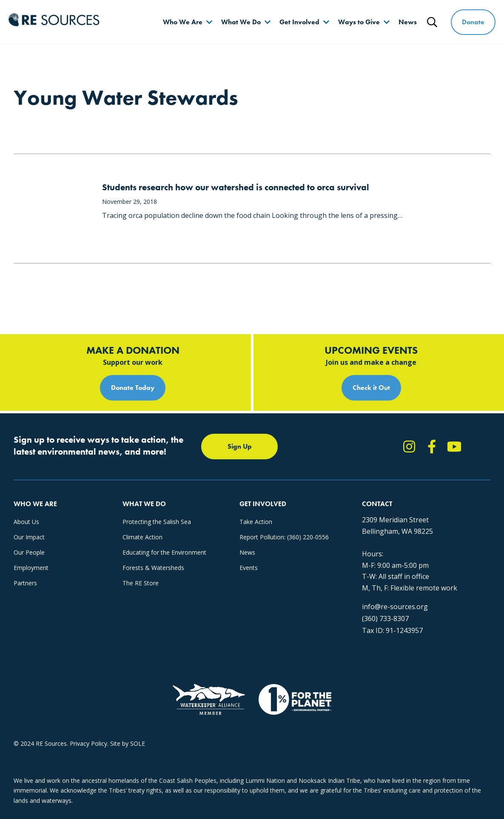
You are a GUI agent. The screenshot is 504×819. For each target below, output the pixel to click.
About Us (26, 522)
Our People (29, 552)
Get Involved (299, 22)
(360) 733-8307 (385, 619)
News (408, 22)
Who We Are (183, 22)
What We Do (241, 22)
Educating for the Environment (164, 552)
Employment (31, 568)
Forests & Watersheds (153, 568)
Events (249, 568)
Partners (25, 583)
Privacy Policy (88, 743)
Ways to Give (359, 22)
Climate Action (142, 537)
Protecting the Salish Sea (157, 522)
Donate (473, 22)
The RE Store (141, 583)
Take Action (256, 522)
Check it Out (371, 388)
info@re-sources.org (395, 607)
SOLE (138, 743)
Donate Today (133, 388)
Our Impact (29, 537)
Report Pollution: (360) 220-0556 (284, 537)
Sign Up (240, 446)
